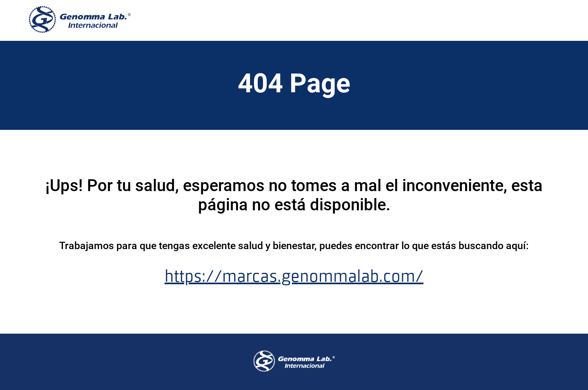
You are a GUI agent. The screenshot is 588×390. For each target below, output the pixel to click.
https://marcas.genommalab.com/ (294, 276)
